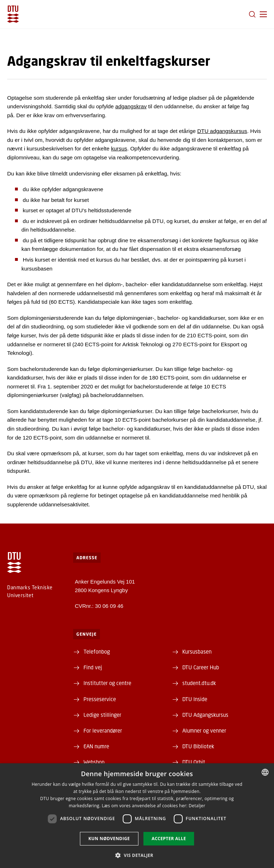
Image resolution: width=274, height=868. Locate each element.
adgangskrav (131, 106)
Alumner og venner (204, 730)
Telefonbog (97, 651)
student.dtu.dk (199, 683)
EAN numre (96, 746)
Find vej (93, 667)
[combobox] (265, 772)
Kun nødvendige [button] (109, 839)
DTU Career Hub (201, 667)
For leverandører (103, 730)
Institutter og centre (107, 683)
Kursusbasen (197, 651)
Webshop (94, 762)
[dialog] (137, 816)
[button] (263, 14)
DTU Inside (195, 699)
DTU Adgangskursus (205, 715)
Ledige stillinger (102, 715)
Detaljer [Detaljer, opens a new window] (197, 806)
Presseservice (100, 699)
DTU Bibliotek (198, 746)
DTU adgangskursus (222, 131)
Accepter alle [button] (169, 839)
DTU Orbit (194, 762)
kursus (119, 148)
